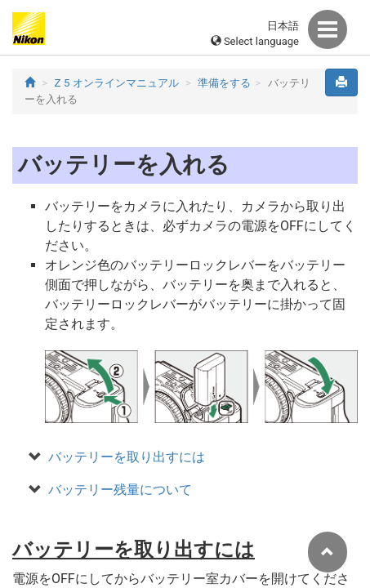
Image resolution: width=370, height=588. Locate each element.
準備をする (224, 83)
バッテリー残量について (120, 490)
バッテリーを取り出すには (127, 457)
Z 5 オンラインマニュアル (117, 83)
